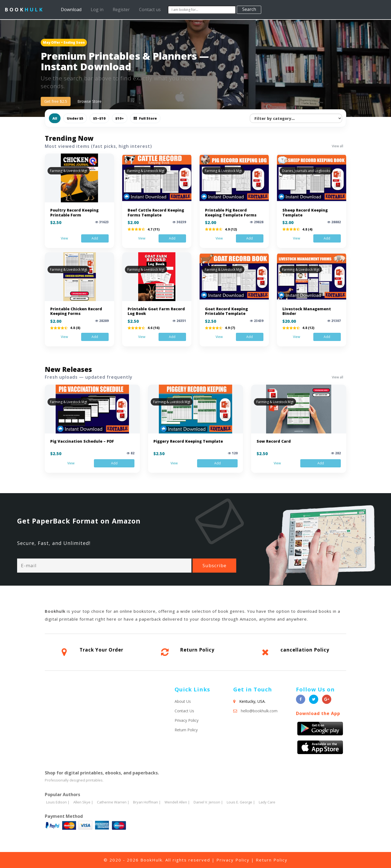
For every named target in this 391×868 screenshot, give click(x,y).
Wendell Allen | (177, 802)
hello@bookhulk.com (259, 711)
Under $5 (75, 118)
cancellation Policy (305, 650)
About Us (183, 701)
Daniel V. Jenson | (208, 802)
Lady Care (267, 802)
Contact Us (184, 711)
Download (72, 9)
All (55, 118)
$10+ (120, 118)
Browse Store (89, 101)
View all (338, 146)
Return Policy (197, 650)
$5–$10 (99, 118)
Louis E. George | (241, 802)
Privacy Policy (187, 720)
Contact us (150, 9)
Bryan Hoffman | (147, 802)
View (64, 238)
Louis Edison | (58, 802)
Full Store (145, 118)
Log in (97, 9)
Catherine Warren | (113, 802)
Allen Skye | (83, 802)
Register (121, 9)
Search (249, 9)
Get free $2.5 (56, 101)
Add (95, 238)
